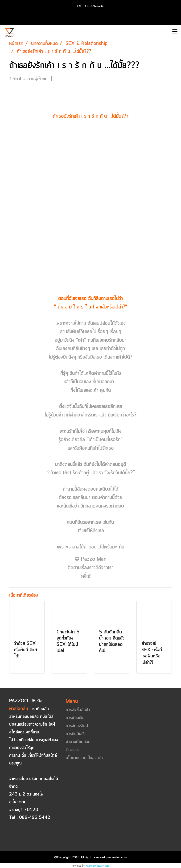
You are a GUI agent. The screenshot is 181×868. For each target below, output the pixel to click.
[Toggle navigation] (175, 32)
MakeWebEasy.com (98, 866)
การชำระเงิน (75, 718)
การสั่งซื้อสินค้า (78, 710)
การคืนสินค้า (76, 734)
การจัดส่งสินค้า (78, 726)
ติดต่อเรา (73, 750)
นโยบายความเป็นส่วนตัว (84, 758)
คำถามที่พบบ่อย (78, 742)
